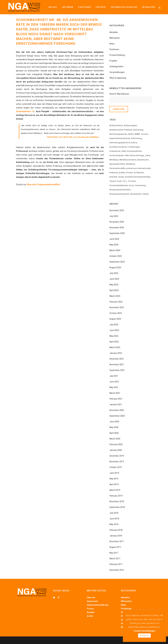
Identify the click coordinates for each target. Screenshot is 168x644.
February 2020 (116, 444)
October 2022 (116, 313)
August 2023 (115, 268)
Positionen (114, 49)
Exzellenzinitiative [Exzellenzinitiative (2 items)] (118, 147)
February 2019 (116, 496)
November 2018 (117, 501)
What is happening (118, 78)
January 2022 (116, 353)
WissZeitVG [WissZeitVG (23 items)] (136, 194)
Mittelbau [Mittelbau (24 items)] (114, 160)
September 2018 (117, 507)
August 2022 (115, 319)
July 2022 (114, 325)
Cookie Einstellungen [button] (144, 631)
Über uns (91, 597)
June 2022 (114, 330)
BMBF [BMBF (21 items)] (137, 134)
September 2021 (117, 370)
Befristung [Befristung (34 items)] (138, 130)
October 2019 (116, 467)
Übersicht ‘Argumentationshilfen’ (44, 184)
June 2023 (114, 279)
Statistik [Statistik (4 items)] (113, 177)
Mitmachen (115, 38)
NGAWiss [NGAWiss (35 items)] (131, 164)
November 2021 (117, 365)
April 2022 (114, 342)
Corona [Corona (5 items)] (145, 134)
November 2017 (117, 541)
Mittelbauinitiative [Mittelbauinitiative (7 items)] (128, 160)
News (112, 44)
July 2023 (114, 273)
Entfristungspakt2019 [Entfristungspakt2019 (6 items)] (120, 143)
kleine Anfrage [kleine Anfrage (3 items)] (137, 155)
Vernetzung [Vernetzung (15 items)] (140, 185)
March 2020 (115, 439)
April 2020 (114, 433)
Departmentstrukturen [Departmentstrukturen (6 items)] (120, 138)
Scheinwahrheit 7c (25, 111)
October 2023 (116, 256)
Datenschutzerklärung (98, 605)
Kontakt (91, 612)
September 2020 (117, 416)
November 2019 (117, 462)
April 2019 (114, 484)
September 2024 (117, 233)
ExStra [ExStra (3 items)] (134, 143)
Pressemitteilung (117, 55)
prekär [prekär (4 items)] (122, 173)
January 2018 (116, 536)
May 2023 (114, 285)
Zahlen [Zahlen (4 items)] (146, 194)
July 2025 (114, 216)
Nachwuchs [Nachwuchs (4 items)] (143, 160)
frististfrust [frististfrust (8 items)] (115, 151)
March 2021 (115, 393)
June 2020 (114, 422)
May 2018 (114, 524)
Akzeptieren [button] (144, 636)
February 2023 (116, 302)
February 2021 (116, 399)
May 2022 (114, 336)
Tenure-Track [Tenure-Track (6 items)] (116, 181)
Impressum (92, 601)
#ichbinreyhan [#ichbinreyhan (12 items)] (130, 125)
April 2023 (114, 290)
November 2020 (117, 410)
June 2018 (114, 519)
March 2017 (115, 559)
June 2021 (114, 382)
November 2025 (117, 210)
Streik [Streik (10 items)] (121, 177)
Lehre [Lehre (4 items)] (148, 155)
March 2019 (115, 490)
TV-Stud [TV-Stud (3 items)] (132, 181)
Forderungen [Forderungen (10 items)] (134, 147)
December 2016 (117, 570)
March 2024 (115, 250)
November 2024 (117, 228)
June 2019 (114, 473)
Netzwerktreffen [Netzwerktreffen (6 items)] (117, 164)
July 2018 (114, 513)
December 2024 (117, 222)
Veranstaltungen (117, 72)
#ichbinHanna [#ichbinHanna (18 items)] (116, 125)
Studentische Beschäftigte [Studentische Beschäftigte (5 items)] (138, 177)
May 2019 (114, 479)
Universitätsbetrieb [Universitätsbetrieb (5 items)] (119, 185)
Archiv (90, 616)
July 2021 (114, 376)
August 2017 (115, 547)
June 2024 (114, 239)
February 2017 (116, 564)
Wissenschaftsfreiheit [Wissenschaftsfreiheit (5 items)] (120, 190)
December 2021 (117, 359)
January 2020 (116, 450)
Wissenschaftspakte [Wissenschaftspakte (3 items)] (119, 194)
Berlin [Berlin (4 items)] (131, 134)
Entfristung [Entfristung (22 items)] (137, 138)
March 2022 (115, 347)
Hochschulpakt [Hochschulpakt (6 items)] (117, 155)
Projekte (113, 61)
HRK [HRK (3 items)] (127, 155)
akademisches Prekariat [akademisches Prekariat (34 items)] (121, 130)
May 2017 (114, 553)
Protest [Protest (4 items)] (129, 173)
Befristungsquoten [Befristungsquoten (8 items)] (118, 134)
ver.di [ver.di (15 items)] (131, 185)
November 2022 (117, 307)
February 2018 (116, 530)
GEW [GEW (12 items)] (124, 151)
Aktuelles (114, 32)
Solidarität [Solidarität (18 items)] (139, 173)
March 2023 (115, 296)
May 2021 (114, 387)
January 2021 (116, 404)
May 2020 (114, 427)
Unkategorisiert (116, 66)
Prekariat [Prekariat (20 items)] (114, 173)
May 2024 (114, 245)
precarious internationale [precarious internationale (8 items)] (139, 168)
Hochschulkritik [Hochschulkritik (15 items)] (134, 151)
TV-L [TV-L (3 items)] (125, 181)
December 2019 (117, 456)
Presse (90, 609)
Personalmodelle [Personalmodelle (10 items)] (117, 168)
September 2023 (117, 262)
